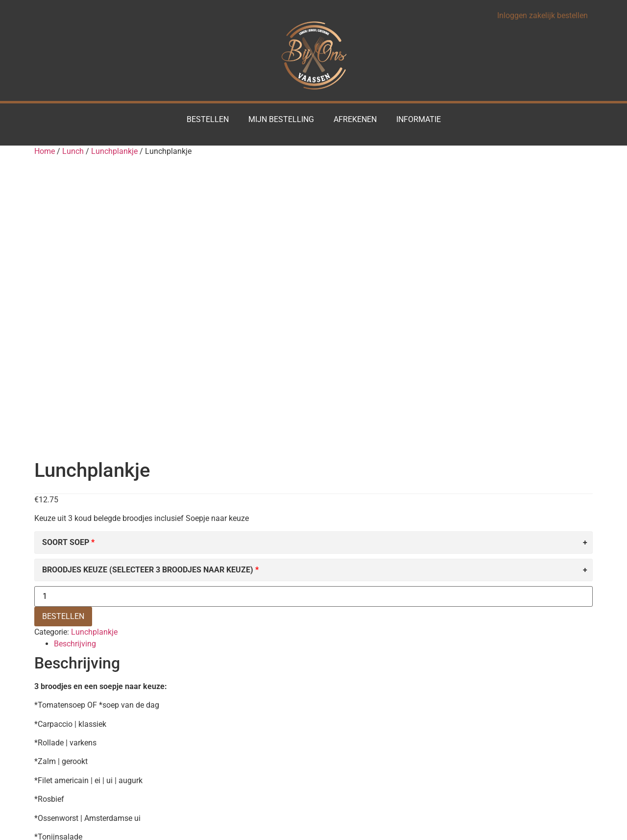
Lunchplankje (114, 151)
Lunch (73, 151)
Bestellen (208, 119)
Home (45, 151)
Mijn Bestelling (281, 119)
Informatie (419, 119)
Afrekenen (355, 119)
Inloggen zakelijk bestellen (543, 15)
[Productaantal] (313, 311)
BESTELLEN (63, 331)
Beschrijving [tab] (75, 358)
